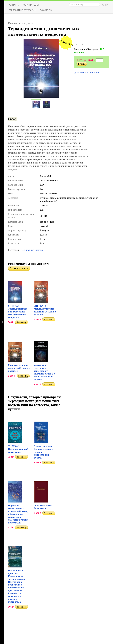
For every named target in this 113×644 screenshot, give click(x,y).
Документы (46, 10)
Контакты (14, 5)
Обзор (12, 119)
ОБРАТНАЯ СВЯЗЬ (31, 5)
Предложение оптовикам (22, 10)
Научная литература (19, 23)
